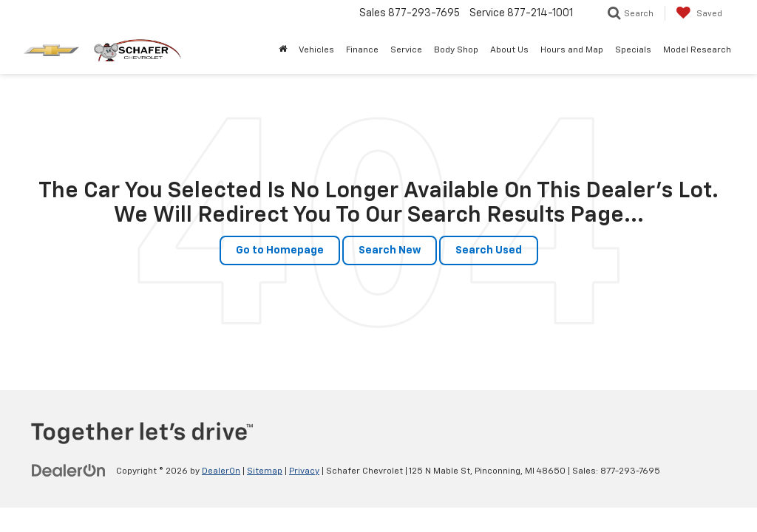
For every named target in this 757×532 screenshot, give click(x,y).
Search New (390, 250)
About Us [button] (509, 50)
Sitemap (265, 471)
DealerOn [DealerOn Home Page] (221, 471)
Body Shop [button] (456, 50)
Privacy (304, 471)
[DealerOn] (69, 471)
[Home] (283, 50)
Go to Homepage (280, 250)
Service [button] (406, 50)
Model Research (697, 50)
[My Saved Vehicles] (699, 13)
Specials (633, 50)
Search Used (489, 250)
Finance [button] (362, 50)
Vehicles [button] (316, 50)
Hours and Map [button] (572, 50)
